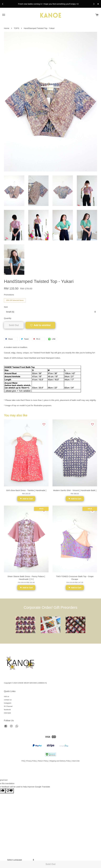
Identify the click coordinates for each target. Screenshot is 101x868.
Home (7, 28)
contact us (8, 700)
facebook (7, 710)
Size (6, 307)
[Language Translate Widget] (20, 860)
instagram (8, 703)
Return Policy (43, 761)
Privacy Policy (31, 761)
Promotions (9, 295)
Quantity (8, 318)
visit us (7, 696)
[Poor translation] (10, 791)
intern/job (7, 713)
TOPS (17, 28)
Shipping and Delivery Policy (60, 761)
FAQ (23, 761)
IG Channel (8, 706)
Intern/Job (76, 761)
